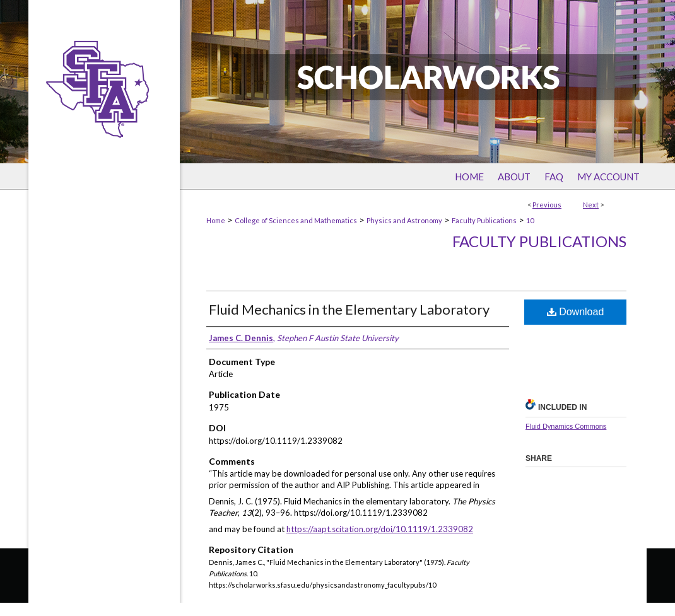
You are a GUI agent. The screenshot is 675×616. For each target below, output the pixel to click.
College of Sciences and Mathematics (296, 220)
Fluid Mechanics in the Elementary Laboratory (349, 309)
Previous (547, 205)
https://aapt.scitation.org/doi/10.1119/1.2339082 (380, 529)
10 (530, 220)
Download (576, 312)
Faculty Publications (484, 220)
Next (591, 205)
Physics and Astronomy (404, 220)
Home (216, 220)
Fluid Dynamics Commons (566, 426)
